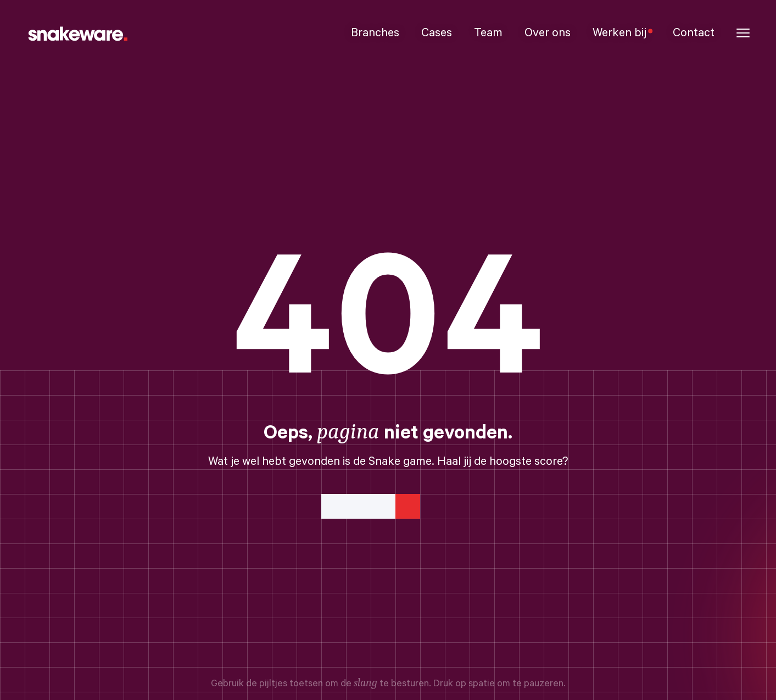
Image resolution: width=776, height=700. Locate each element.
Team (488, 33)
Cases (437, 33)
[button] (743, 33)
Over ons (548, 33)
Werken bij (622, 33)
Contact (694, 33)
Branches (375, 33)
